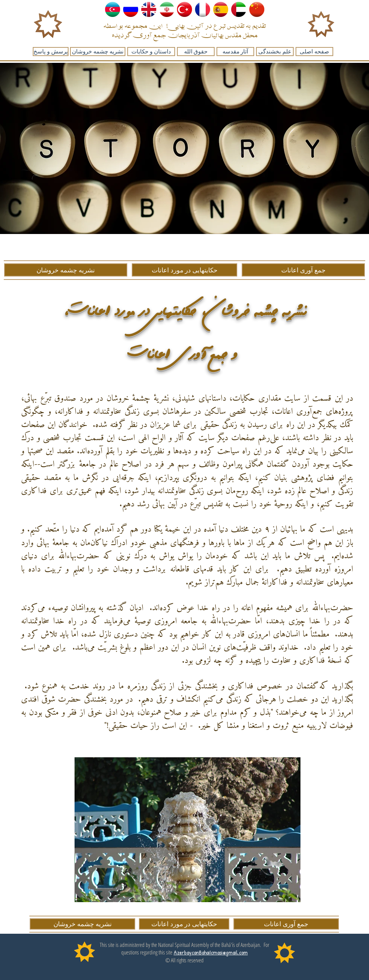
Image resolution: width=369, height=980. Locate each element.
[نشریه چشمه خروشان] (98, 52)
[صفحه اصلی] (314, 52)
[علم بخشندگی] (275, 52)
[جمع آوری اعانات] (303, 270)
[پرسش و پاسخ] (51, 52)
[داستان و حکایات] (151, 52)
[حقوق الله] (196, 52)
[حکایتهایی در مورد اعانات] (184, 270)
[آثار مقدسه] (235, 52)
